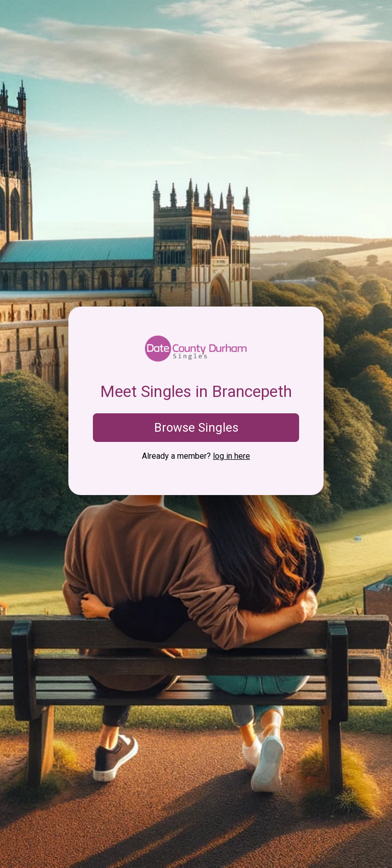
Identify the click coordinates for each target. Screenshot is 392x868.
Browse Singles (196, 428)
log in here (231, 456)
